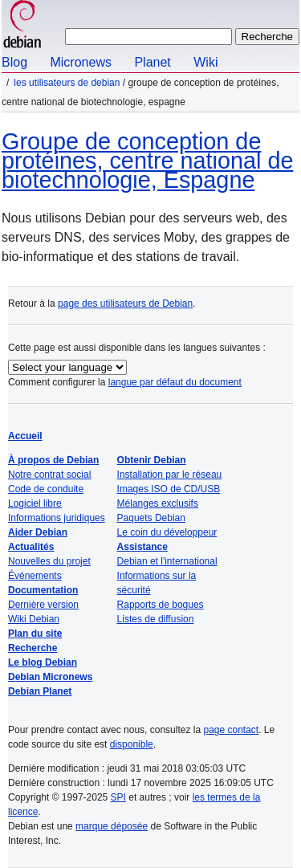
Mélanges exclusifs (158, 503)
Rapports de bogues (161, 605)
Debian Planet (40, 691)
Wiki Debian (34, 619)
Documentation (43, 590)
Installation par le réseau (170, 475)
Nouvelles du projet (49, 561)
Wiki (205, 62)
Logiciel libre (35, 503)
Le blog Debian (43, 662)
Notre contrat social (49, 475)
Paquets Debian (151, 518)
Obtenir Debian (152, 460)
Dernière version (43, 605)
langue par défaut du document (175, 382)
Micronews (80, 62)
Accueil (25, 436)
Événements (35, 576)
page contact (231, 730)
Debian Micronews (50, 677)
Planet (152, 62)
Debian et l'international (167, 561)
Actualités (31, 547)
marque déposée (112, 826)
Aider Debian (38, 532)
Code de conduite (46, 489)
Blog (14, 62)
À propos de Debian (53, 460)
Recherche (33, 648)
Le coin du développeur (167, 532)
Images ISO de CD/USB (169, 489)
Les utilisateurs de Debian (67, 83)
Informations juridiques (57, 518)
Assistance (142, 547)
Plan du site (35, 634)
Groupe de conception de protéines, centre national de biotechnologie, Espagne (147, 161)
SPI (118, 797)
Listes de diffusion (156, 619)
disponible (132, 744)
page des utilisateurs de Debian (125, 304)
